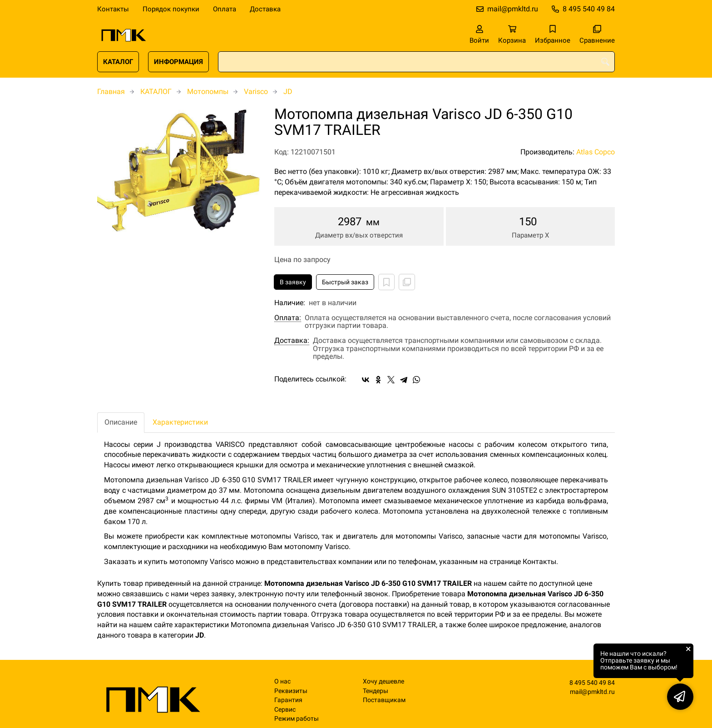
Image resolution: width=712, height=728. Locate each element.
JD (288, 92)
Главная (111, 92)
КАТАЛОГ (118, 62)
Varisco (256, 92)
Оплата (225, 9)
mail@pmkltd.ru (513, 9)
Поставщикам (384, 700)
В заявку (293, 282)
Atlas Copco (596, 152)
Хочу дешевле (383, 681)
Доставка (265, 9)
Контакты (113, 9)
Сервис (285, 710)
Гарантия (288, 700)
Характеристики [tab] (180, 422)
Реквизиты (291, 691)
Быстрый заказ (345, 282)
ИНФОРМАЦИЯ (178, 62)
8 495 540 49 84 (589, 9)
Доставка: (292, 341)
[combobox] (416, 62)
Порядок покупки (171, 9)
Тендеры (376, 691)
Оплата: (288, 318)
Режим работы (297, 719)
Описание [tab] (121, 422)
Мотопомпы (208, 92)
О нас (282, 681)
